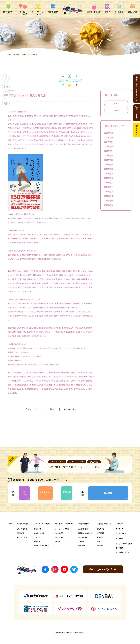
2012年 (107, 196)
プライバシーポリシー (123, 552)
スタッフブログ (16, 55)
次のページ (69, 409)
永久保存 (116, 111)
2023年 (107, 146)
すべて (116, 103)
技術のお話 (101, 529)
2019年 (107, 164)
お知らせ (100, 546)
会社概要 (57, 541)
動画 (98, 541)
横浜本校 (24, 493)
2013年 (107, 192)
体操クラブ (38, 529)
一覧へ (51, 409)
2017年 (107, 173)
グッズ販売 (120, 548)
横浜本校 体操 (83, 529)
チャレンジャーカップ (41, 546)
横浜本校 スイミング (85, 533)
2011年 (107, 201)
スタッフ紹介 (59, 533)
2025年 (107, 137)
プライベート (39, 537)
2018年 (107, 169)
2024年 (107, 142)
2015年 (107, 183)
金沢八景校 (67, 493)
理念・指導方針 (22, 529)
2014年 (107, 187)
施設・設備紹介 (60, 537)
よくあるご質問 (22, 537)
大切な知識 (101, 533)
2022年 (107, 151)
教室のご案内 (21, 533)
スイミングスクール (41, 533)
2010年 (107, 205)
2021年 (107, 155)
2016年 (107, 178)
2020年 (107, 160)
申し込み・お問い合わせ (124, 544)
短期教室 (37, 541)
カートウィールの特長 (62, 529)
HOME (10, 55)
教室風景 (100, 537)
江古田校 (81, 541)
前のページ (33, 409)
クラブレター (120, 529)
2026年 (107, 133)
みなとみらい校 (45, 493)
